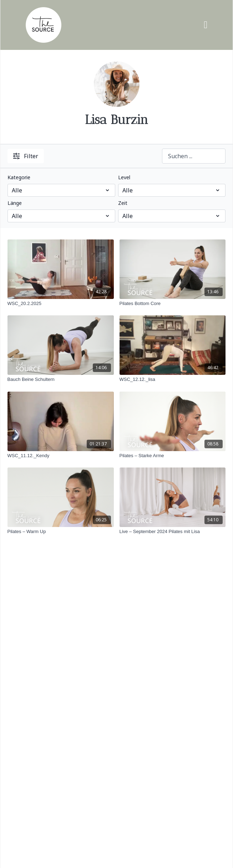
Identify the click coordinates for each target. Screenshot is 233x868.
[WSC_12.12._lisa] (173, 379)
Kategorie (19, 177)
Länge (15, 203)
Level (124, 177)
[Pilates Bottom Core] (173, 304)
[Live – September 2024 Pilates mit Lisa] (173, 532)
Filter (26, 156)
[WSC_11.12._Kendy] (61, 456)
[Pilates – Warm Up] (61, 532)
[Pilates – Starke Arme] (173, 456)
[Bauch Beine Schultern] (61, 379)
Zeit (123, 203)
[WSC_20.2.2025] (61, 304)
